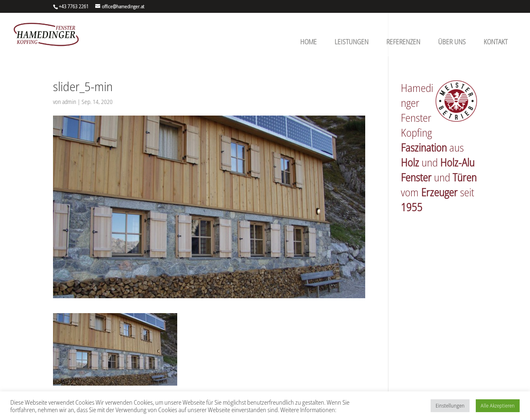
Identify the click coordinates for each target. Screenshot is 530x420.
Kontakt (496, 42)
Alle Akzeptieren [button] (498, 406)
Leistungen (352, 42)
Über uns (452, 42)
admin (69, 102)
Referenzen (403, 42)
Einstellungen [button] (450, 406)
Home (308, 42)
